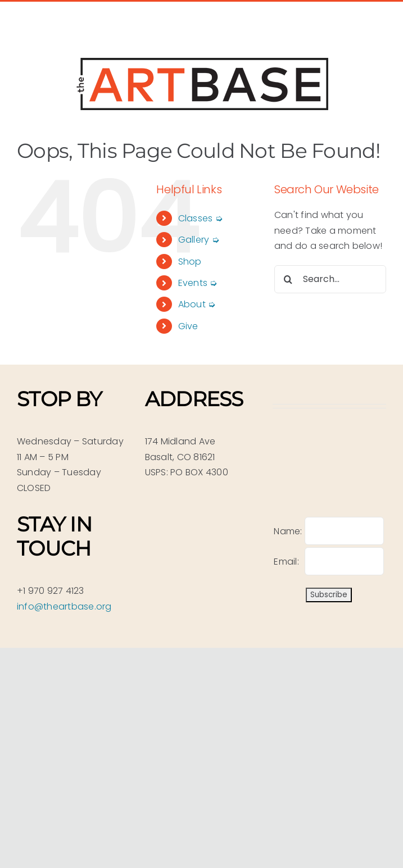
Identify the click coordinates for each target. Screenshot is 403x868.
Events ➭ (198, 283)
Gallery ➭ (199, 240)
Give (188, 326)
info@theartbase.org (64, 606)
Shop (190, 262)
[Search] (288, 279)
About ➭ (197, 304)
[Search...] (330, 279)
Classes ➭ (200, 218)
